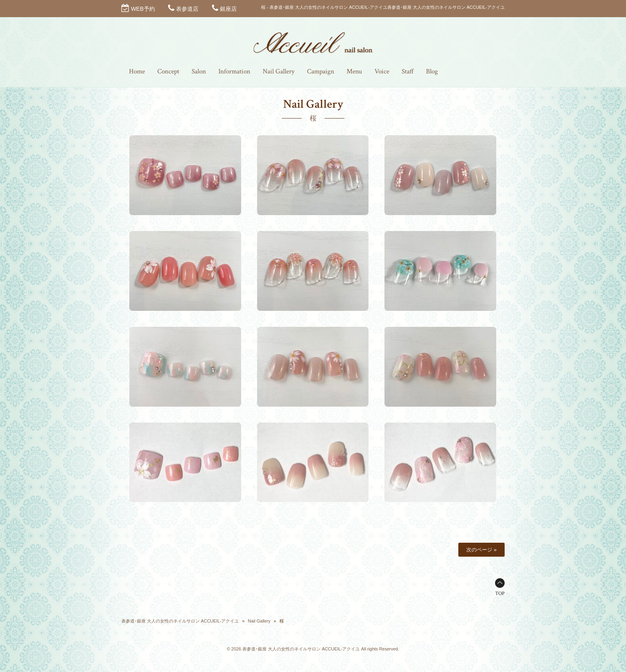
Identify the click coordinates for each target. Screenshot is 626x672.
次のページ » (481, 550)
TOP (500, 594)
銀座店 (228, 9)
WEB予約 (143, 9)
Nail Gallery (259, 621)
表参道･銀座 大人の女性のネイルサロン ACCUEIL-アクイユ (180, 621)
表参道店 (187, 9)
